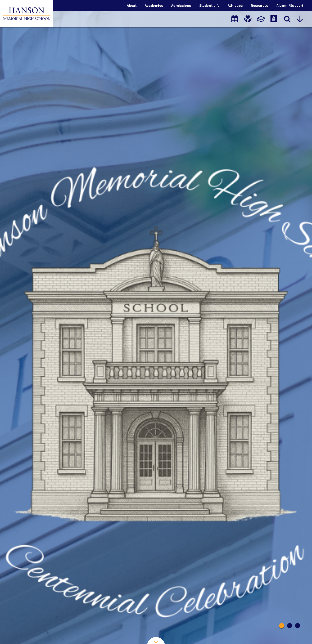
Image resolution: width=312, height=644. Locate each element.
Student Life (209, 6)
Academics (154, 6)
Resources (259, 6)
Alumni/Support (290, 6)
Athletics (235, 6)
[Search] (287, 19)
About (132, 6)
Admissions (181, 6)
